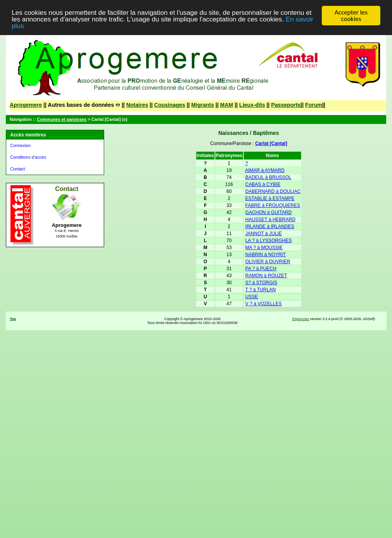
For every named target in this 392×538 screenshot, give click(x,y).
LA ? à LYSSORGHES (269, 241)
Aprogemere (26, 105)
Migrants (202, 105)
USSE (252, 297)
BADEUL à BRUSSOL (268, 177)
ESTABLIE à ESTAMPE (270, 198)
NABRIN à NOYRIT (266, 255)
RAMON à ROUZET (266, 276)
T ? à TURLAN (261, 290)
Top (13, 319)
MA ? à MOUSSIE (264, 248)
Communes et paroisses (62, 119)
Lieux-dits (252, 105)
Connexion (20, 145)
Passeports (286, 105)
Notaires (137, 105)
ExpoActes (301, 319)
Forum (314, 105)
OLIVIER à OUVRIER (268, 262)
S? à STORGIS (261, 283)
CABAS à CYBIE (263, 184)
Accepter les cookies (351, 16)
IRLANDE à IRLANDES (270, 227)
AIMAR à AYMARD (265, 170)
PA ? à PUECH (261, 269)
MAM (226, 105)
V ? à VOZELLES (263, 304)
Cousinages (169, 105)
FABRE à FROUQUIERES (273, 205)
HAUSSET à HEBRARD (270, 219)
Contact (18, 169)
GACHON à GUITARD (269, 212)
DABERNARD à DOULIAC (273, 191)
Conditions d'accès (28, 157)
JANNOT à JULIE (264, 234)
